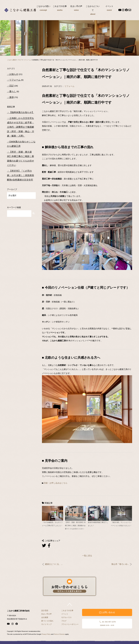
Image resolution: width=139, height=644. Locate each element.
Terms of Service (59, 634)
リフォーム (69, 86)
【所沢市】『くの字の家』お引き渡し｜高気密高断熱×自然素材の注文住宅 (21, 175)
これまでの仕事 (60, 8)
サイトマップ (46, 624)
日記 (12, 86)
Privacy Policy (46, 634)
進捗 (12, 97)
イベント (109, 8)
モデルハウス (66, 617)
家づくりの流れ (47, 621)
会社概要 (45, 617)
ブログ (64, 621)
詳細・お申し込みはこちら (55, 483)
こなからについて (93, 11)
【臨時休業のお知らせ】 (22, 112)
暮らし (13, 91)
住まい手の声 (76, 8)
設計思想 (45, 611)
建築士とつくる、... (54, 564)
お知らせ (14, 74)
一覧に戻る (87, 556)
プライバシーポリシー (70, 624)
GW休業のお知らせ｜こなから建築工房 (21, 144)
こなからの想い (43, 8)
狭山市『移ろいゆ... (120, 564)
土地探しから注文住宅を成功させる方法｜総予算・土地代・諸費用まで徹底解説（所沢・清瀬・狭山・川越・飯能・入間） (21, 127)
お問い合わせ (107, 612)
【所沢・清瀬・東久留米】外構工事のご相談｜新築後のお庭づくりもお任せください (21, 159)
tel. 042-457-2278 (107, 623)
